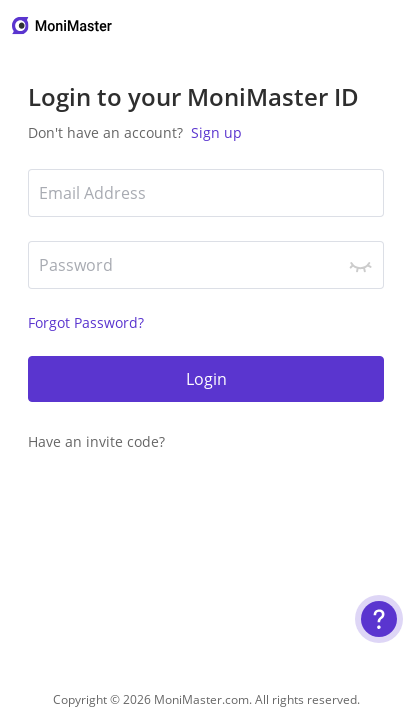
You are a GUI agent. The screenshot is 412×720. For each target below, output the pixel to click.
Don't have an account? (135, 132)
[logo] (63, 25)
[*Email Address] (206, 193)
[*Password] (206, 265)
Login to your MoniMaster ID (193, 96)
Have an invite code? (96, 441)
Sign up (214, 132)
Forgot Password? (86, 322)
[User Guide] (379, 619)
